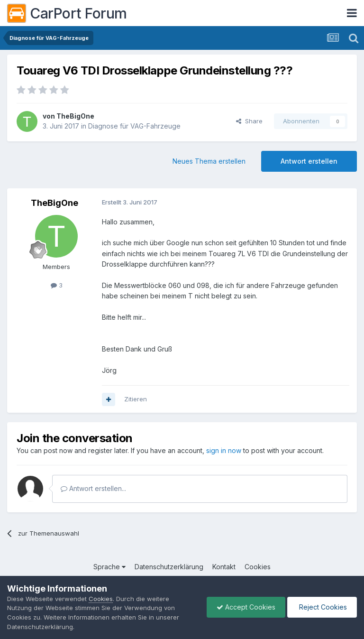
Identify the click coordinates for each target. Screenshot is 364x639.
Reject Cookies (322, 607)
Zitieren (136, 399)
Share (249, 121)
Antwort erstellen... (93, 488)
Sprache (109, 567)
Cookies (258, 567)
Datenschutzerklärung (169, 567)
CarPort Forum (67, 13)
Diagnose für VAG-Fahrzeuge (134, 126)
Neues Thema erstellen (209, 161)
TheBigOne (75, 116)
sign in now (224, 450)
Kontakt (224, 567)
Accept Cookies (246, 607)
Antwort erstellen (309, 161)
